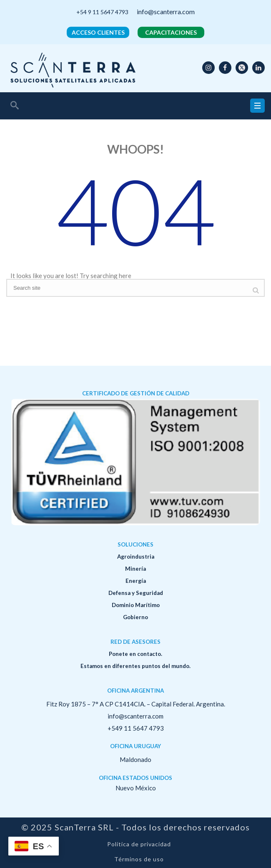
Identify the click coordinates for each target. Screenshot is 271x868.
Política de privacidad (139, 844)
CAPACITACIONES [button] (171, 32)
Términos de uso (139, 859)
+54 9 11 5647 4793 (102, 12)
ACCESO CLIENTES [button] (98, 32)
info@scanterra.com (166, 11)
